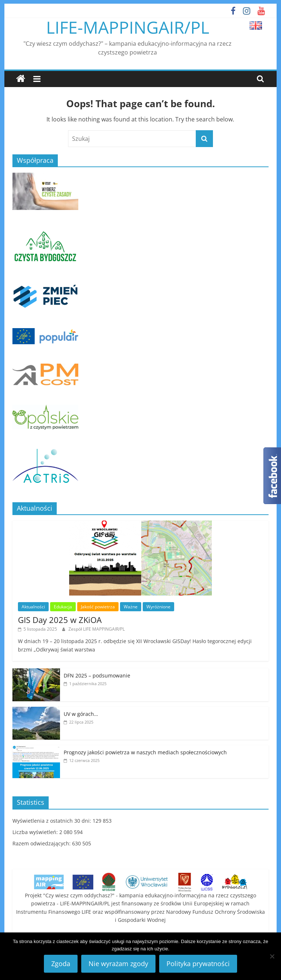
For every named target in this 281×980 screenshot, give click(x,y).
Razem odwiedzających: (42, 843)
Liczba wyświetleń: (36, 832)
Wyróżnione (158, 607)
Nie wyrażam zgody (118, 964)
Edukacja (63, 607)
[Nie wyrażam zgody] (272, 956)
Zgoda (61, 964)
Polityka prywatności (198, 964)
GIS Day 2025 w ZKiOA (60, 620)
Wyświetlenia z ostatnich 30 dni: (53, 821)
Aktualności (33, 607)
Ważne (131, 607)
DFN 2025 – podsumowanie (97, 675)
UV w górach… (81, 714)
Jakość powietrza (98, 607)
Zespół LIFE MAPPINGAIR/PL (97, 629)
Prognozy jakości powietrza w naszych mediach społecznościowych (145, 752)
